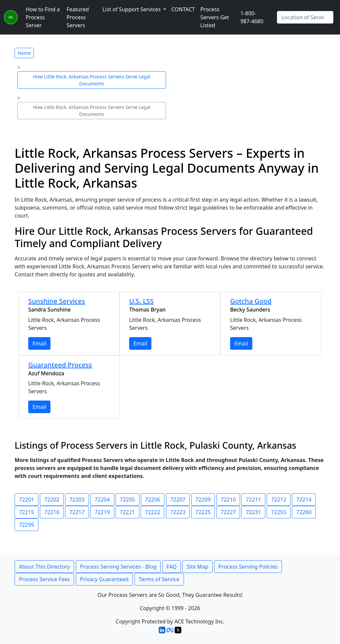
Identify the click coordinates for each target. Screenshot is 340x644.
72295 (27, 525)
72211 (253, 500)
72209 (203, 500)
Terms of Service (159, 579)
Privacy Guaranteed (104, 579)
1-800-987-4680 (252, 17)
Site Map (197, 567)
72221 (127, 512)
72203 (77, 500)
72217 (77, 512)
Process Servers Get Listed (214, 17)
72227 (228, 512)
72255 (279, 512)
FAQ (172, 567)
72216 (52, 512)
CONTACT (183, 9)
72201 (27, 500)
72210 (228, 500)
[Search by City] (305, 17)
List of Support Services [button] (132, 9)
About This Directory (44, 567)
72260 (304, 512)
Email (39, 343)
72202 (52, 500)
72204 (102, 500)
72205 (127, 500)
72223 (178, 512)
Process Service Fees (44, 579)
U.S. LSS (141, 301)
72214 (304, 500)
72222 (153, 512)
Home (24, 53)
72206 (153, 500)
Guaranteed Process (60, 365)
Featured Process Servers (78, 17)
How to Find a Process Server (43, 17)
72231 (253, 512)
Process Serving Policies (248, 567)
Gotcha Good (251, 301)
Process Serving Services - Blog (118, 567)
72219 (102, 512)
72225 (203, 512)
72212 (279, 500)
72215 (27, 512)
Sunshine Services (57, 301)
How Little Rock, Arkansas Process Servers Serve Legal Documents (92, 80)
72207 (178, 500)
